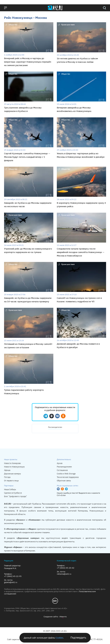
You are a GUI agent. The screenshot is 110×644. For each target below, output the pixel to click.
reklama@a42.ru (64, 574)
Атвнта (63, 617)
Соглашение (62, 470)
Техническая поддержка (68, 477)
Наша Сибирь (10, 489)
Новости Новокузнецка (14, 467)
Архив (60, 463)
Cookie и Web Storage (66, 474)
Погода (7, 477)
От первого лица (11, 481)
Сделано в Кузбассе (13, 493)
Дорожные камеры (12, 474)
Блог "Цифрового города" (15, 496)
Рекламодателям (55, 427)
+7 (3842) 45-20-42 (66, 568)
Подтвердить (78, 638)
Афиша (7, 470)
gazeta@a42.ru (11, 582)
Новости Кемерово (12, 463)
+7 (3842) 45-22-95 (13, 576)
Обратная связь (64, 481)
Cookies (59, 638)
